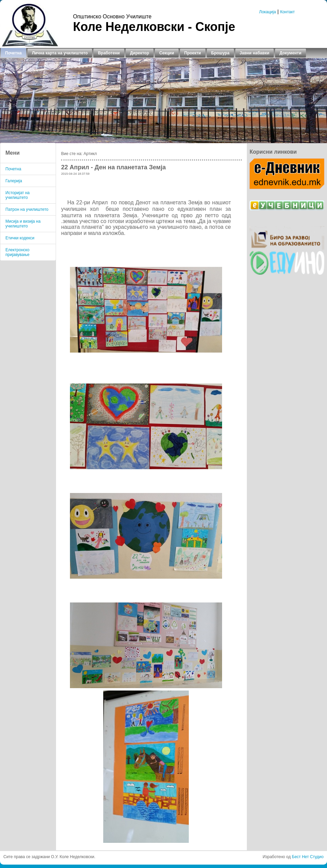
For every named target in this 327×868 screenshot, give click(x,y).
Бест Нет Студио (308, 857)
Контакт (287, 12)
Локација (268, 12)
